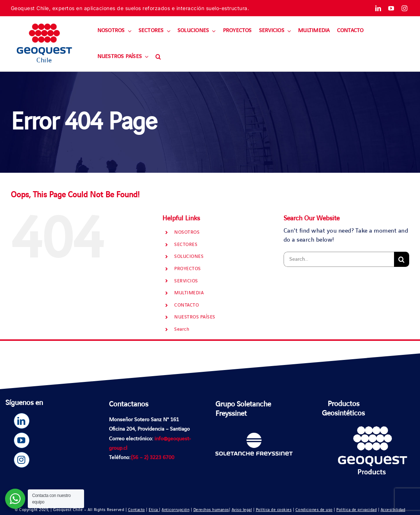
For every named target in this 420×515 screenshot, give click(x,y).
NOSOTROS (187, 232)
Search (182, 329)
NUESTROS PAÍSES (195, 317)
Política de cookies (274, 510)
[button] (158, 57)
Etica (154, 510)
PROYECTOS (188, 269)
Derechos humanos (211, 510)
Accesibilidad (393, 510)
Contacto (137, 510)
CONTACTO (187, 305)
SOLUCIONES (189, 256)
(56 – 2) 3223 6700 (153, 458)
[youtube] (391, 8)
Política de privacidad (356, 510)
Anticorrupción (176, 510)
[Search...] (339, 259)
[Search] (402, 259)
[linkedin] (378, 8)
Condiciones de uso (314, 510)
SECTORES (186, 245)
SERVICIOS (186, 281)
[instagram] (405, 8)
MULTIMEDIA (189, 293)
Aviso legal (242, 510)
